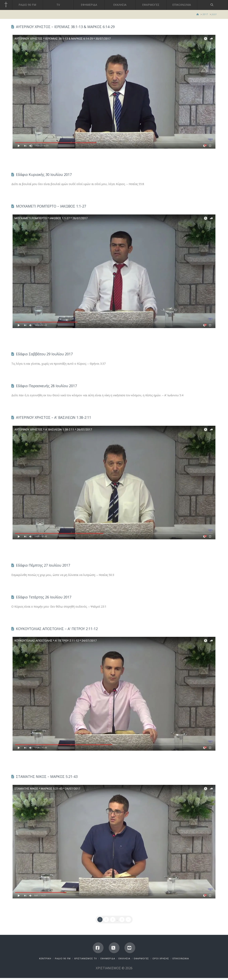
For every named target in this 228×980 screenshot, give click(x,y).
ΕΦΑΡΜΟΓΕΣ (141, 958)
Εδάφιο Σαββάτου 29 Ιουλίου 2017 (44, 354)
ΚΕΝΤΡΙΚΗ (45, 958)
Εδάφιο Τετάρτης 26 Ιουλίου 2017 (44, 597)
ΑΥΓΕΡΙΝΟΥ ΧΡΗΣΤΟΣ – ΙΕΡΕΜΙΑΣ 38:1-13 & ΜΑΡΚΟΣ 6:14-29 (65, 27)
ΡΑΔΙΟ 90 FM (63, 958)
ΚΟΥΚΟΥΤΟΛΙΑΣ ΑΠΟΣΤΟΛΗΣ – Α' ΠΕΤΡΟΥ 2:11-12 (57, 629)
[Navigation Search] (213, 5)
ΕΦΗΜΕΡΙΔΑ (108, 958)
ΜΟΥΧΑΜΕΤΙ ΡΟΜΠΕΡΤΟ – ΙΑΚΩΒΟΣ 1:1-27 (51, 206)
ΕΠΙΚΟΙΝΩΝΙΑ (181, 958)
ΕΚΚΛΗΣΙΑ (124, 958)
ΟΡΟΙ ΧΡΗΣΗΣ (161, 958)
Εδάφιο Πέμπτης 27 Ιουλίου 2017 (43, 565)
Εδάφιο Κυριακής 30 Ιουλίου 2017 (44, 174)
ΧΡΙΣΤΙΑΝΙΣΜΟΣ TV (86, 958)
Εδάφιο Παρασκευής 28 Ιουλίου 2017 (46, 386)
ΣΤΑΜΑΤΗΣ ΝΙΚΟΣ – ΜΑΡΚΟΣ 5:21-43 (47, 776)
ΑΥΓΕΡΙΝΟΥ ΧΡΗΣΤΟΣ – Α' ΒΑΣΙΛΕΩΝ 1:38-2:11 (54, 417)
